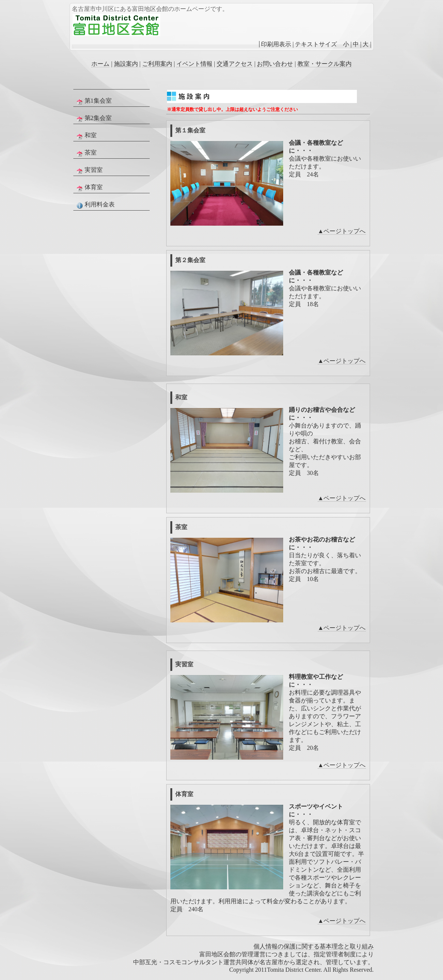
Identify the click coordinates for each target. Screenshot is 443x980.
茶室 (86, 153)
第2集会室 (93, 118)
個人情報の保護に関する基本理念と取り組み (314, 946)
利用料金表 (95, 205)
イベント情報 (194, 64)
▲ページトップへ (342, 231)
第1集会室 (93, 101)
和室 (86, 136)
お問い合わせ (275, 64)
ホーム (100, 64)
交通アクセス (235, 64)
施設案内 (126, 64)
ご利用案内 (157, 64)
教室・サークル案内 (325, 64)
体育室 (89, 188)
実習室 (89, 170)
